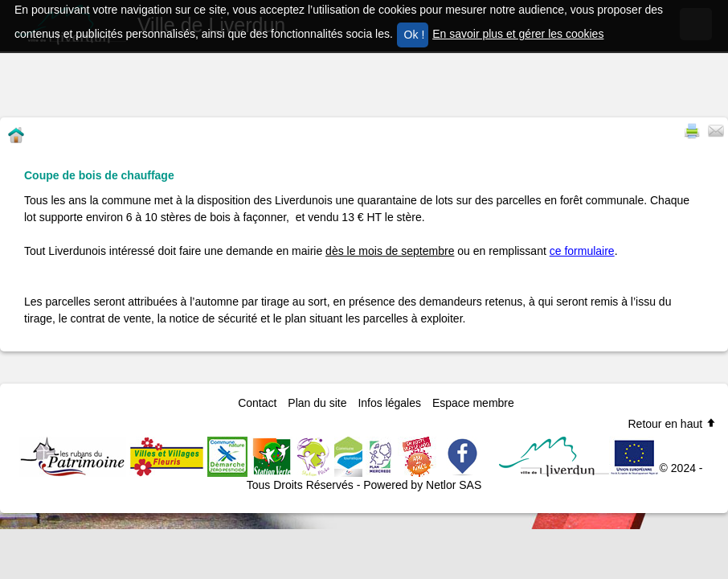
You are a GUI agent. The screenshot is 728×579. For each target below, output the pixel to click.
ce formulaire (582, 251)
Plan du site (317, 403)
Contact (257, 403)
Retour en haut (672, 424)
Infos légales (389, 403)
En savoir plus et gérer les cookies (518, 34)
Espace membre (473, 403)
